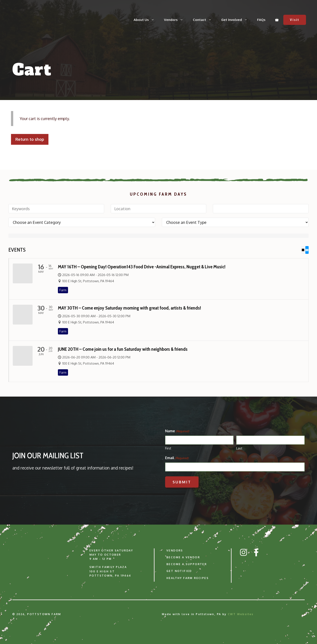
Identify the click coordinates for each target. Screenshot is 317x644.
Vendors (176, 20)
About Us (146, 20)
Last (239, 448)
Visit (295, 20)
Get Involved (237, 20)
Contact (205, 20)
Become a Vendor (183, 557)
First (168, 448)
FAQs (261, 20)
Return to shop (30, 139)
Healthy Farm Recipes (188, 578)
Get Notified (179, 571)
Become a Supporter (187, 564)
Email (177, 458)
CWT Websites (241, 614)
